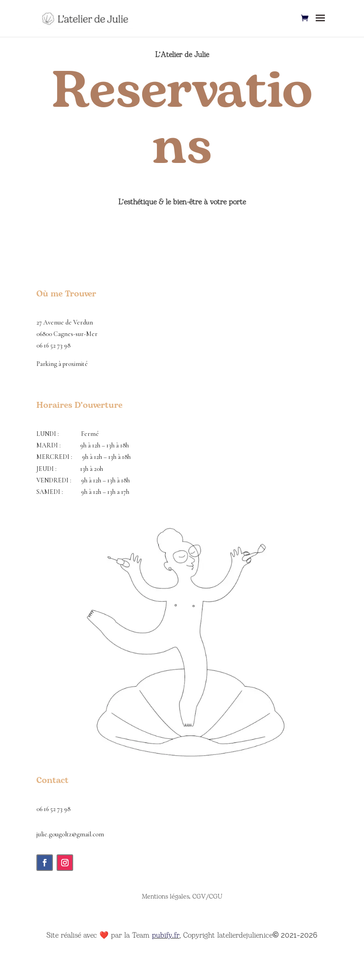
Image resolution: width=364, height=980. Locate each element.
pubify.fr (166, 935)
